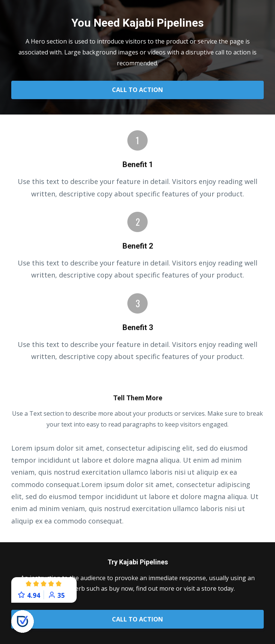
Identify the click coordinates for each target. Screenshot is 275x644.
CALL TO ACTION (137, 90)
